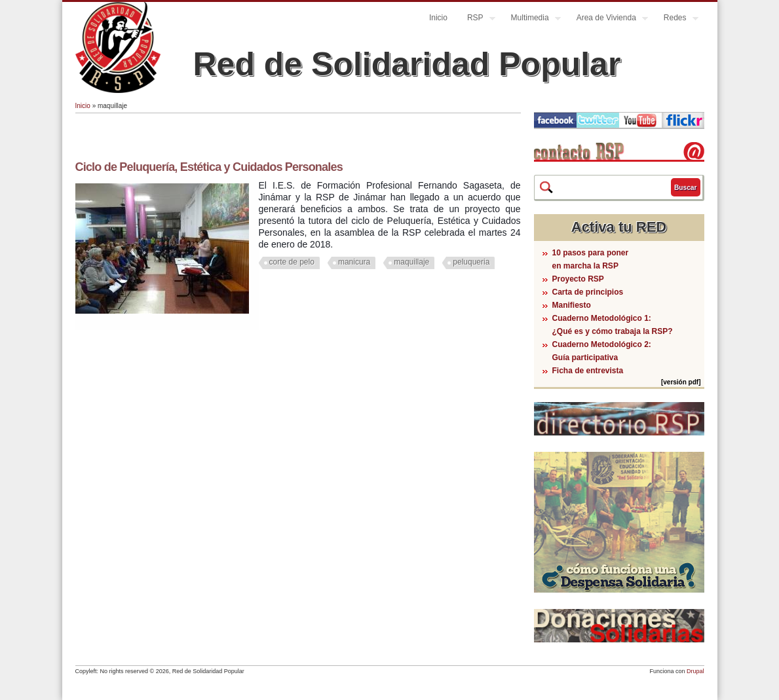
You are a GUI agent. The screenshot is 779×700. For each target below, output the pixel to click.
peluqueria (471, 262)
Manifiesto (572, 305)
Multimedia (531, 19)
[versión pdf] (681, 382)
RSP (476, 19)
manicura (354, 262)
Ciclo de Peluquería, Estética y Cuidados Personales (209, 167)
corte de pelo (292, 262)
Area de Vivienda (607, 19)
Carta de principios (588, 292)
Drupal (695, 671)
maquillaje (411, 262)
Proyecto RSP (578, 279)
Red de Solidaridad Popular (407, 64)
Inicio (438, 18)
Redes (676, 19)
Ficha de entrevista (588, 371)
